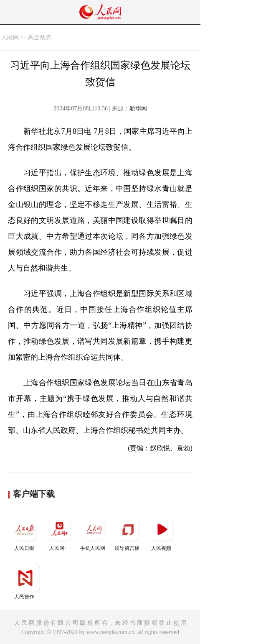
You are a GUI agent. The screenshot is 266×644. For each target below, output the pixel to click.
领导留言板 (128, 533)
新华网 (138, 109)
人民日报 (25, 533)
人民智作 (25, 581)
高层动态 (40, 37)
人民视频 (162, 533)
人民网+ (59, 533)
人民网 (10, 37)
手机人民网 (94, 533)
